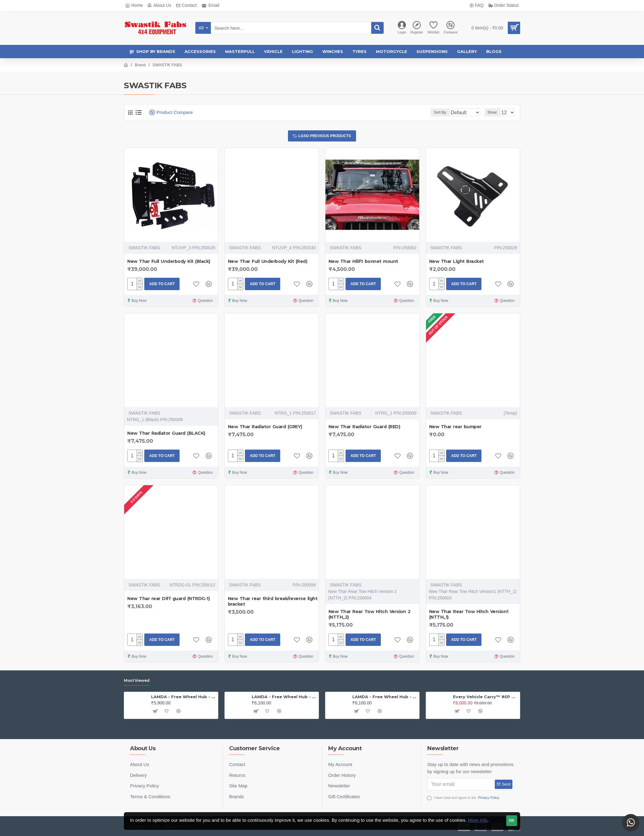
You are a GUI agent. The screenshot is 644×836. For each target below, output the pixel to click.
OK (512, 821)
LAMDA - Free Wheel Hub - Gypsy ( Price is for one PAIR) (284, 697)
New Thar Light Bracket (457, 263)
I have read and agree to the (464, 798)
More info (478, 820)
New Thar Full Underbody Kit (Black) (169, 263)
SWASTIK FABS (144, 249)
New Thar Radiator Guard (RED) (364, 428)
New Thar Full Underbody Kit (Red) (268, 263)
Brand (140, 65)
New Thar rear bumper (455, 428)
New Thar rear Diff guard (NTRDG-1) (168, 600)
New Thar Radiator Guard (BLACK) (166, 435)
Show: (494, 112)
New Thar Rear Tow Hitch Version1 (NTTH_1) (469, 616)
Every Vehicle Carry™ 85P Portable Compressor (485, 697)
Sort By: (435, 112)
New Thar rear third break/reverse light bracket (273, 603)
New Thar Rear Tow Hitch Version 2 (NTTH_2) (370, 616)
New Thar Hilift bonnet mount (363, 263)
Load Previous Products (325, 137)
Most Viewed (137, 680)
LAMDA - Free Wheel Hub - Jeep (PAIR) (183, 697)
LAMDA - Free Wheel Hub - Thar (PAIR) (385, 697)
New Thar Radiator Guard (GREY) (265, 428)
